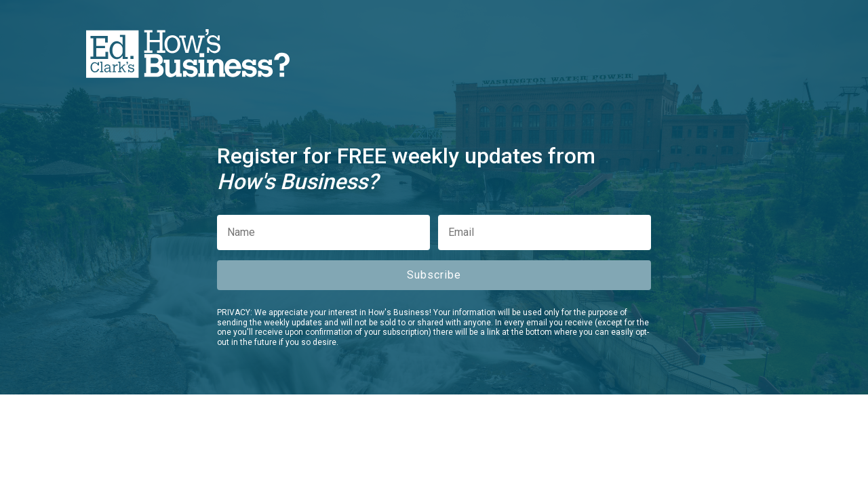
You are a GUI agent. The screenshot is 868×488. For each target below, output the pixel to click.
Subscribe (434, 275)
